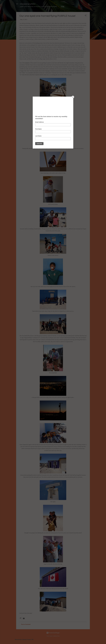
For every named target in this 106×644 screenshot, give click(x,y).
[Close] (73, 97)
